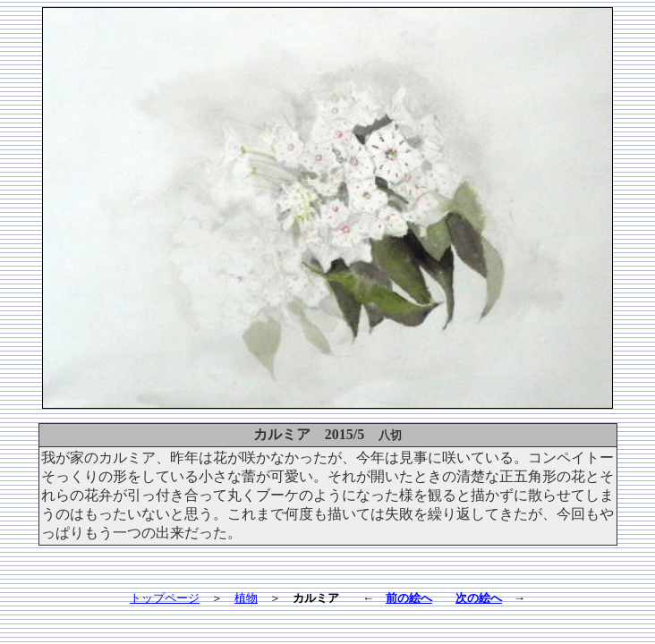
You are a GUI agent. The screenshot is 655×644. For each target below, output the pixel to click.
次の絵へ (479, 598)
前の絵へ (409, 598)
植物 (246, 598)
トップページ (165, 598)
